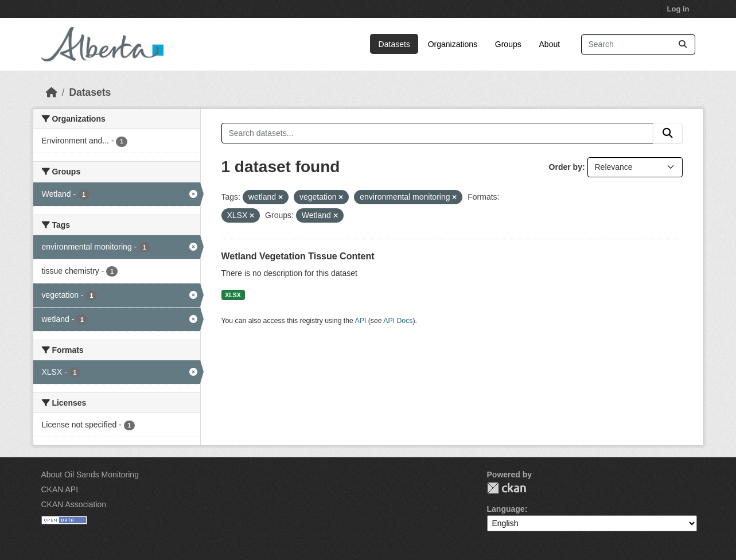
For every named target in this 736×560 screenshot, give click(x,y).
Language (506, 509)
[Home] (52, 92)
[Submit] (683, 44)
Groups (508, 44)
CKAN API (60, 489)
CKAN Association (74, 504)
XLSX (233, 295)
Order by (566, 167)
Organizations (453, 44)
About (550, 44)
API (361, 321)
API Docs (398, 321)
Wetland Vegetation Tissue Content (298, 256)
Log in (678, 9)
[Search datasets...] (638, 44)
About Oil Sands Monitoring (90, 475)
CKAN (507, 488)
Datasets (394, 44)
